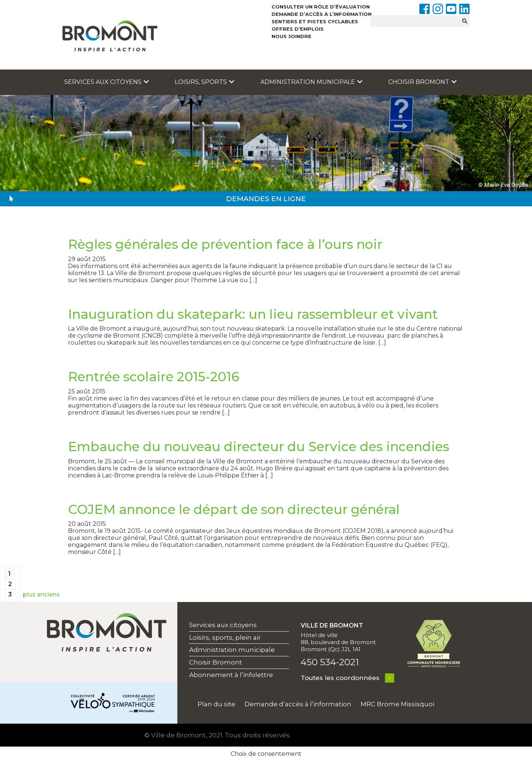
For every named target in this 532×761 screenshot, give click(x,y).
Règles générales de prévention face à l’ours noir (225, 244)
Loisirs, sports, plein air (225, 637)
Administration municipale (311, 82)
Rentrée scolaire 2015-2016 (154, 377)
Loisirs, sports (204, 82)
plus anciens (41, 594)
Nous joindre (291, 36)
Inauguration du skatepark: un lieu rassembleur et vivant (253, 314)
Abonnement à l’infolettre (231, 675)
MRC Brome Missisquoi (397, 704)
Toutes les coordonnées (340, 678)
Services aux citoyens (107, 82)
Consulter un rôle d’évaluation (321, 7)
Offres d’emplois (298, 29)
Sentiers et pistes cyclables (315, 21)
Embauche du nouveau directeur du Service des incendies (259, 447)
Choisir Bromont (422, 82)
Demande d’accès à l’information (322, 14)
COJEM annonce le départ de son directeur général (234, 509)
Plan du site (216, 704)
